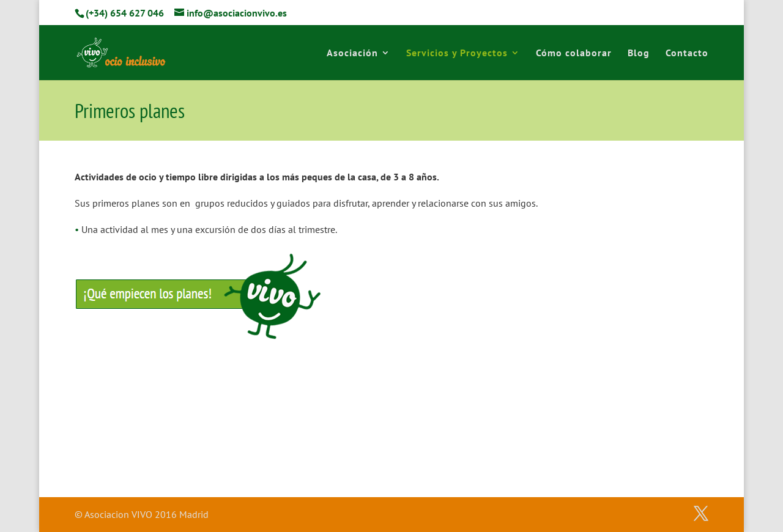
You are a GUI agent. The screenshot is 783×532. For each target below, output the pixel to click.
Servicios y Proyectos (457, 54)
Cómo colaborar (574, 54)
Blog (639, 54)
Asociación (352, 54)
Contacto (687, 54)
